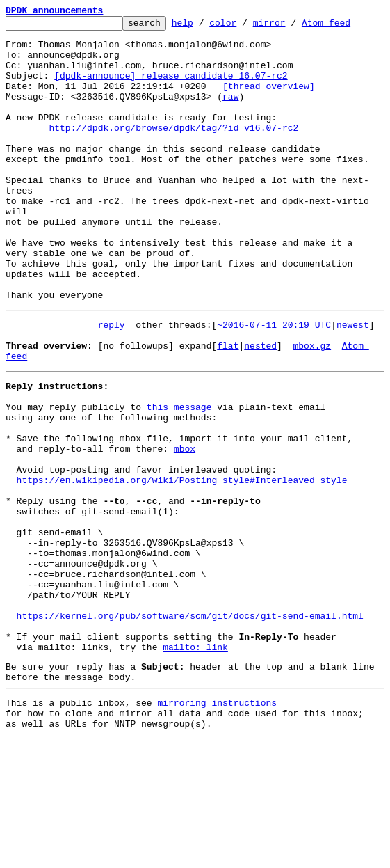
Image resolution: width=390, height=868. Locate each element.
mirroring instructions (217, 828)
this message (179, 478)
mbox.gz (312, 408)
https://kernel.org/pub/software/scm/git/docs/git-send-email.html (190, 728)
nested (260, 408)
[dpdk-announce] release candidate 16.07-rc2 (171, 88)
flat (228, 408)
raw (230, 113)
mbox (185, 528)
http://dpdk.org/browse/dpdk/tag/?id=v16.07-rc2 (173, 150)
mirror (291, 26)
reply (112, 383)
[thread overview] (269, 100)
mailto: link (195, 766)
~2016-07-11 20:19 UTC (274, 383)
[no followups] (136, 408)
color (244, 26)
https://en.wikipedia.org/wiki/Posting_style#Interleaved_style (182, 565)
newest (353, 383)
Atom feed (348, 26)
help (204, 26)
